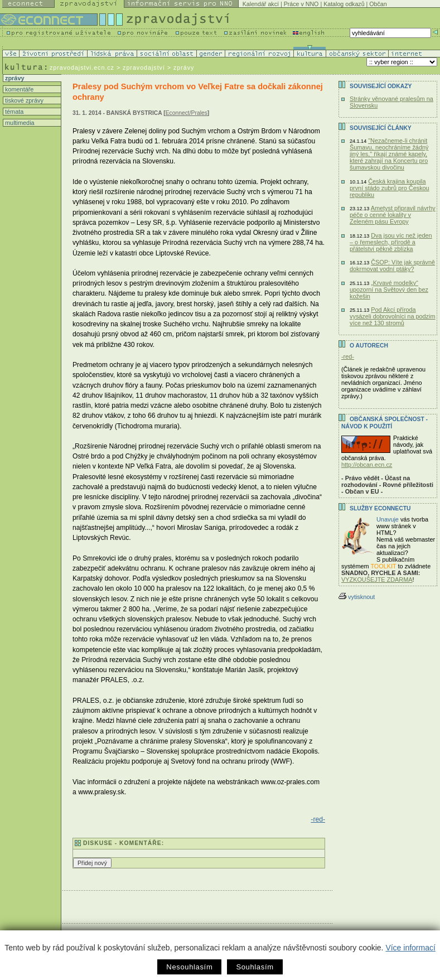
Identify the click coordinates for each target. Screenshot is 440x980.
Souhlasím (255, 967)
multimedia (19, 123)
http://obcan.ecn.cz (367, 465)
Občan (378, 4)
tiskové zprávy (23, 100)
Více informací (410, 948)
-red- (318, 819)
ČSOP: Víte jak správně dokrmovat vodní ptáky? (392, 265)
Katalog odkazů (344, 4)
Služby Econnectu (380, 508)
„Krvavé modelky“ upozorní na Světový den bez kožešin (389, 289)
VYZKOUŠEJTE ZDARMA (377, 580)
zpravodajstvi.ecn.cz (82, 67)
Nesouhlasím (189, 967)
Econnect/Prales (187, 113)
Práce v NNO (301, 4)
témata (13, 112)
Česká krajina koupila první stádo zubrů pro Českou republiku (390, 188)
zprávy (14, 78)
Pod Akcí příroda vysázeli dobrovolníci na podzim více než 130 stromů (393, 316)
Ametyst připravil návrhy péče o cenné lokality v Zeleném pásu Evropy (393, 215)
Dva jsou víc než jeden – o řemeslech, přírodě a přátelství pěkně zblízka (391, 242)
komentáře (18, 89)
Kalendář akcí (261, 4)
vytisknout (357, 597)
